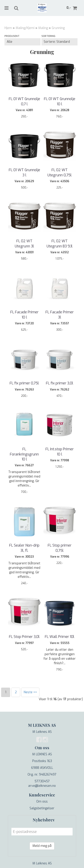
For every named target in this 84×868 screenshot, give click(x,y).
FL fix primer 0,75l (24, 383)
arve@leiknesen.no (42, 786)
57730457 (42, 781)
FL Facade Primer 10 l (24, 315)
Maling (43, 28)
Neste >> (30, 692)
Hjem (8, 28)
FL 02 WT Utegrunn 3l (24, 243)
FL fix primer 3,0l (60, 383)
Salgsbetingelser (42, 808)
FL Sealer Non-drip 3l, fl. (24, 548)
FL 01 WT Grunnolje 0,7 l (24, 101)
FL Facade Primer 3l (60, 315)
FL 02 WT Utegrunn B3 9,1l (60, 243)
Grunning (58, 28)
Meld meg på (42, 846)
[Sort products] (59, 42)
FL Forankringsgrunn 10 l (24, 454)
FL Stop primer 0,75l (60, 548)
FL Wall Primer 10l (60, 637)
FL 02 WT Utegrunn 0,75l (60, 172)
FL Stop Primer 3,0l (24, 637)
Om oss (42, 802)
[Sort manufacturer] (23, 42)
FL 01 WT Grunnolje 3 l (24, 172)
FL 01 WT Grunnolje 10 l (60, 101)
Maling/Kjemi (25, 28)
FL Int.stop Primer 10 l (60, 452)
